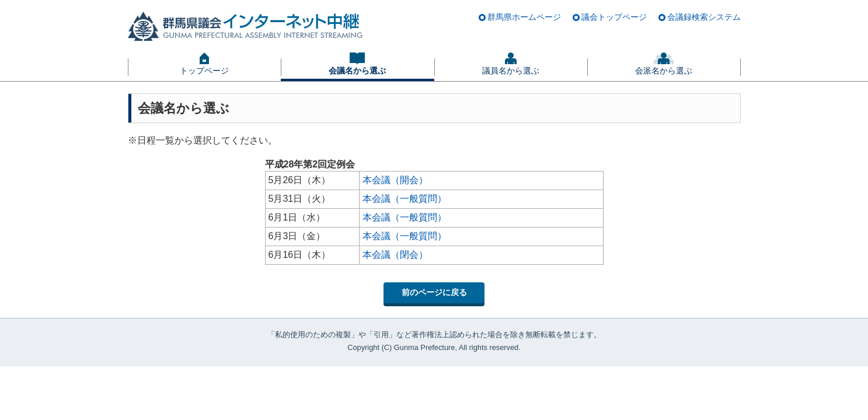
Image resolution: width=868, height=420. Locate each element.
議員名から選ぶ (511, 71)
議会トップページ (614, 17)
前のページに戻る (434, 292)
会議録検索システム (704, 17)
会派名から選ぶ (664, 71)
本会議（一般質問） (405, 199)
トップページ (204, 71)
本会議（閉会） (395, 255)
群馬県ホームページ (524, 17)
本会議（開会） (395, 180)
